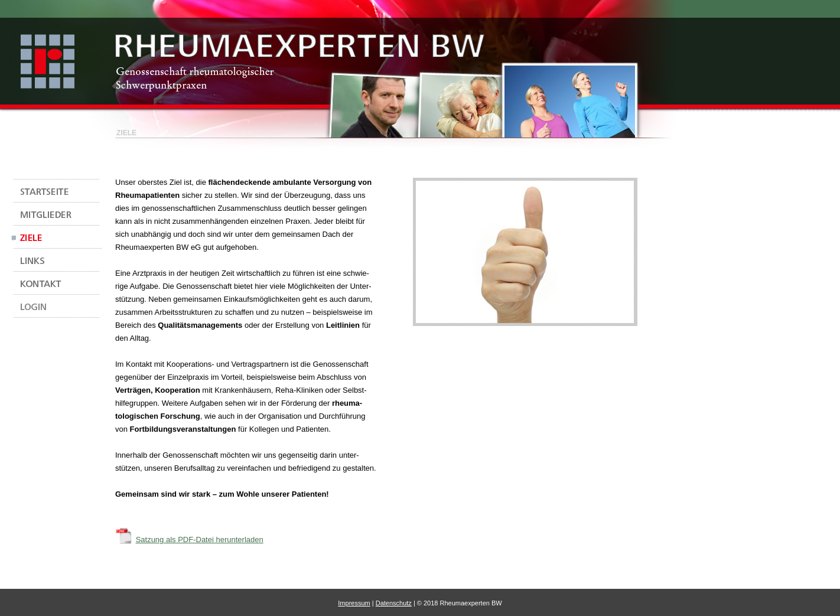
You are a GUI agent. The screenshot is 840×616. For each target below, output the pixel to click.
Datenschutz (394, 603)
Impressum (354, 603)
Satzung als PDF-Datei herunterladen (200, 540)
